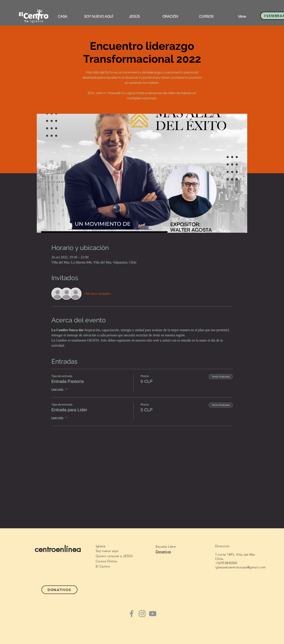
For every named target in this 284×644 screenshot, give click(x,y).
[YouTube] (153, 614)
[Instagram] (142, 614)
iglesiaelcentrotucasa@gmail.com (241, 567)
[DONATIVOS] (59, 590)
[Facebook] (132, 614)
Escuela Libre (166, 547)
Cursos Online (106, 561)
